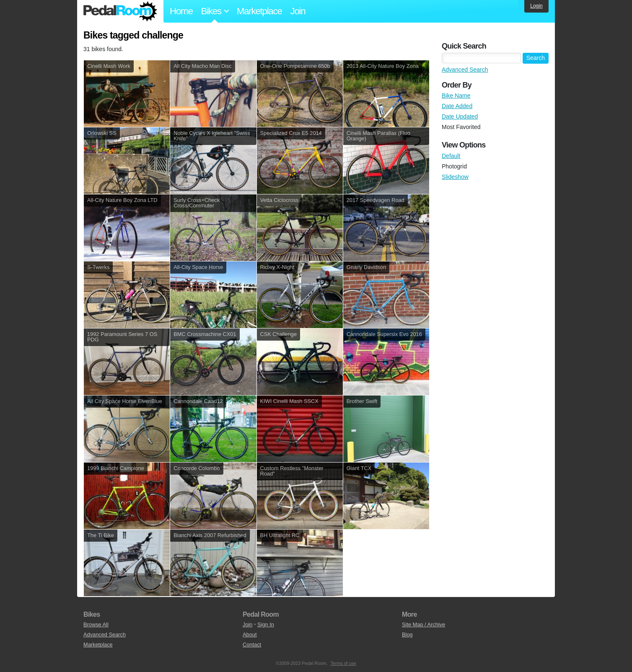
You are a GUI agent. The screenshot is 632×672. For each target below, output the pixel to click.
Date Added (457, 106)
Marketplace (259, 11)
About (250, 635)
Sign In (266, 624)
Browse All (96, 624)
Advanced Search (465, 70)
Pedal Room (120, 11)
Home (181, 11)
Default (451, 156)
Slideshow (455, 177)
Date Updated (460, 116)
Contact (252, 645)
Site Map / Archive (423, 624)
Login (536, 6)
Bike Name (456, 96)
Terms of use (343, 663)
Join (298, 11)
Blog (407, 635)
